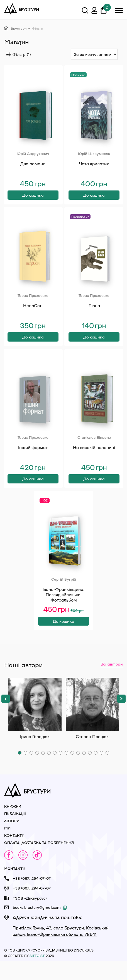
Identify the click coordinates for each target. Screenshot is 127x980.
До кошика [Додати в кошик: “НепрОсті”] (33, 346)
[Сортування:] (94, 54)
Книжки (13, 825)
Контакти (14, 854)
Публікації (15, 832)
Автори (12, 839)
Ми (7, 846)
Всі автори (112, 682)
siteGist (37, 974)
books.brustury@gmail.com (37, 926)
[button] (6, 717)
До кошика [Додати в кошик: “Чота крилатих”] (94, 200)
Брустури (15, 28)
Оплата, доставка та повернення (39, 861)
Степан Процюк (92, 723)
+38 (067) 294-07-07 (32, 897)
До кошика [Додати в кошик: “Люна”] (94, 346)
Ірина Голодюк (35, 723)
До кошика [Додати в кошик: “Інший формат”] (33, 493)
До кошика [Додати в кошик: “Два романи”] (33, 200)
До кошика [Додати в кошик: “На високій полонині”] (94, 493)
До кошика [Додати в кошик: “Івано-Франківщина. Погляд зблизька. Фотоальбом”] (64, 639)
